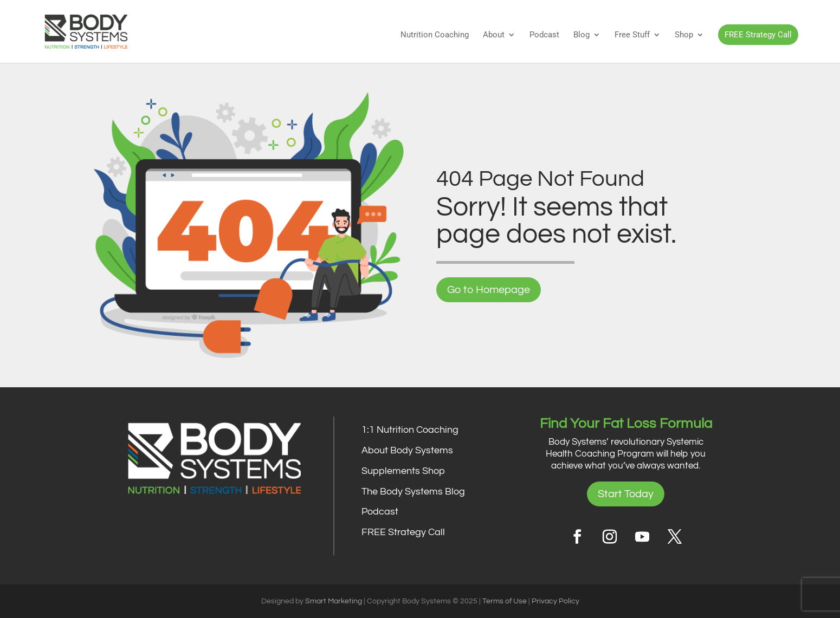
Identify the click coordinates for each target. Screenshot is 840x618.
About (494, 35)
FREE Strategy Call (758, 35)
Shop (684, 35)
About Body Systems (407, 450)
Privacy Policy (555, 601)
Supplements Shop (403, 471)
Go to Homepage (489, 290)
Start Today (626, 494)
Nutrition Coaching (435, 35)
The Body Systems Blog (413, 492)
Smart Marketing (334, 601)
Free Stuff (632, 35)
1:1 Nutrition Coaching (410, 430)
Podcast (544, 35)
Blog (581, 35)
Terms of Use (505, 601)
